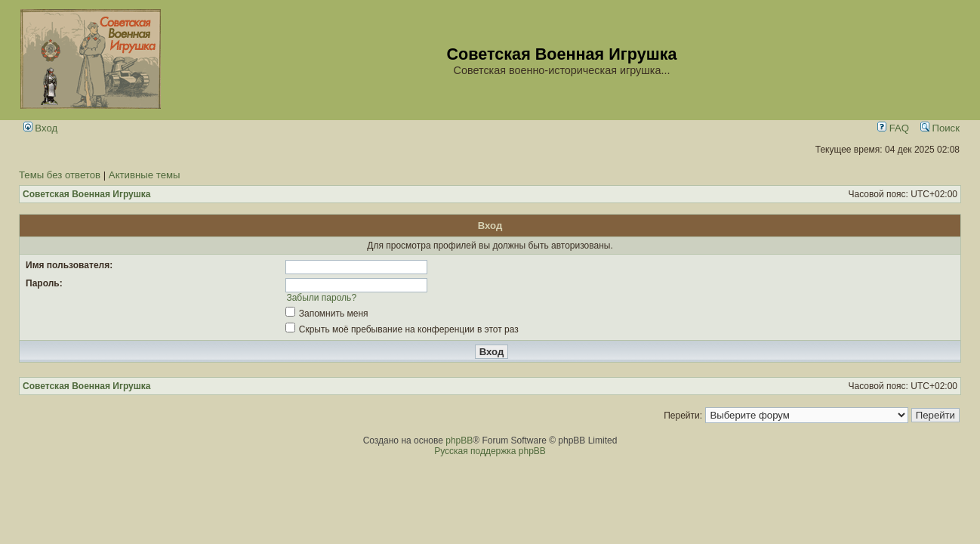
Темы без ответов (60, 175)
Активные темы (145, 175)
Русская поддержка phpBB (490, 451)
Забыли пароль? (321, 298)
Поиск (940, 128)
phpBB (459, 440)
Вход (41, 128)
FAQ (893, 128)
